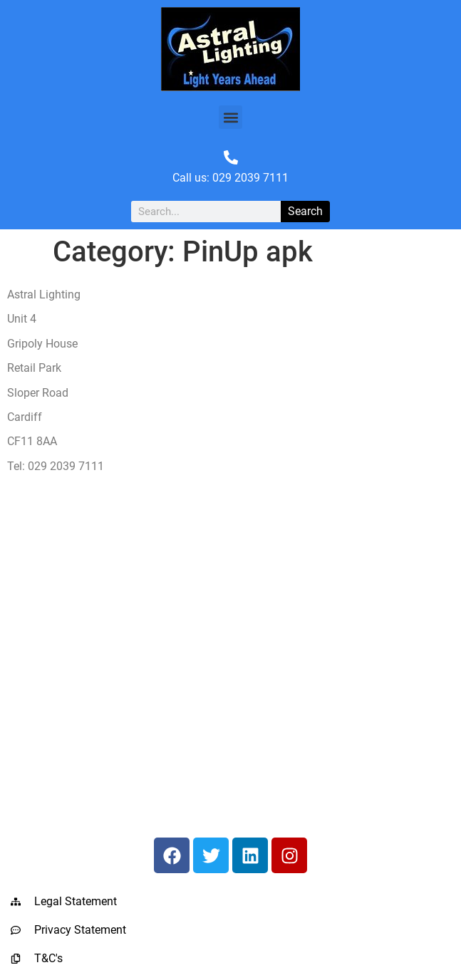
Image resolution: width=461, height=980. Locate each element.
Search (305, 211)
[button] (230, 117)
